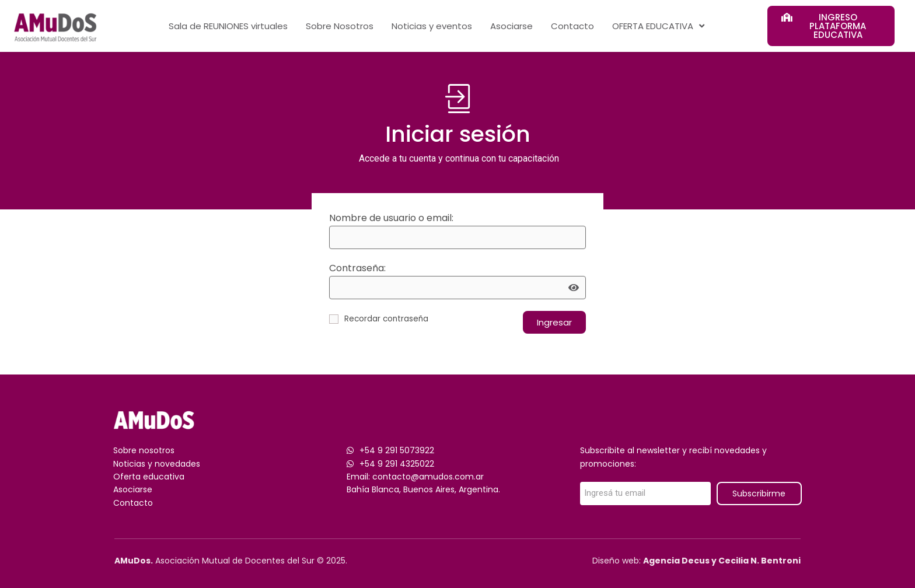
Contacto (572, 26)
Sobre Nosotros (340, 26)
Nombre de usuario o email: (391, 218)
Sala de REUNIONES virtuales (228, 26)
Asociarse (511, 26)
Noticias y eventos (432, 26)
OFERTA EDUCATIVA (658, 26)
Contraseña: (357, 268)
